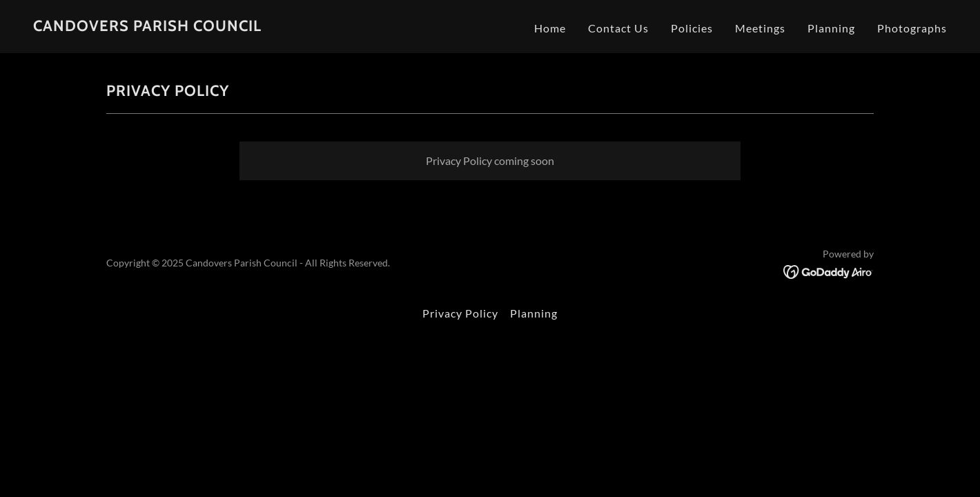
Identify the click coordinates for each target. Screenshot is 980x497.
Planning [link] (831, 28)
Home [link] (550, 28)
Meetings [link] (760, 28)
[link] (147, 27)
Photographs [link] (912, 28)
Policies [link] (692, 28)
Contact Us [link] (618, 28)
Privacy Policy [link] (460, 313)
